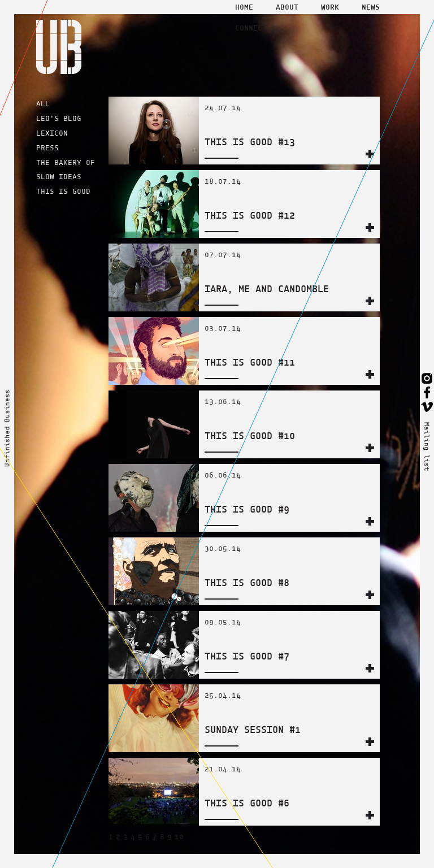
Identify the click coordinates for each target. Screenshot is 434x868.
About (287, 7)
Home (244, 7)
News (371, 7)
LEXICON (52, 133)
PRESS (47, 148)
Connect (251, 28)
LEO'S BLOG (59, 118)
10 (179, 837)
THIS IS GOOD (63, 191)
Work (330, 7)
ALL (43, 104)
